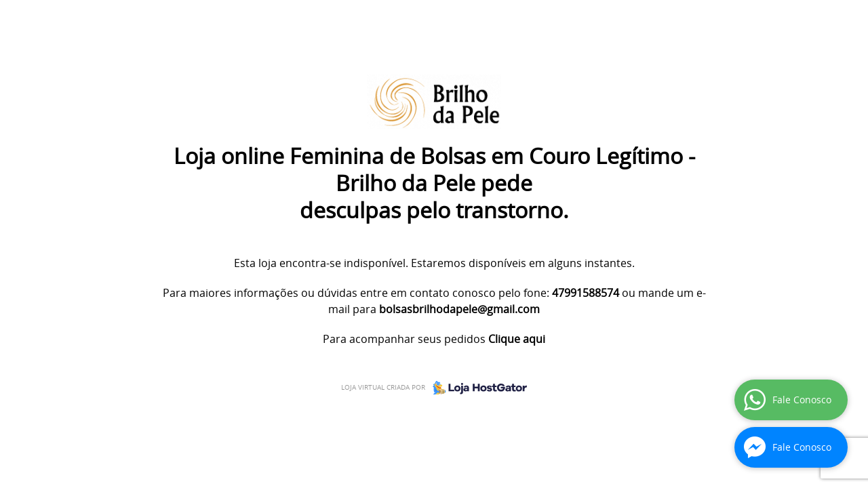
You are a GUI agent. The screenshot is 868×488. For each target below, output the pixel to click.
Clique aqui (517, 339)
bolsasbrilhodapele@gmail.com (459, 309)
